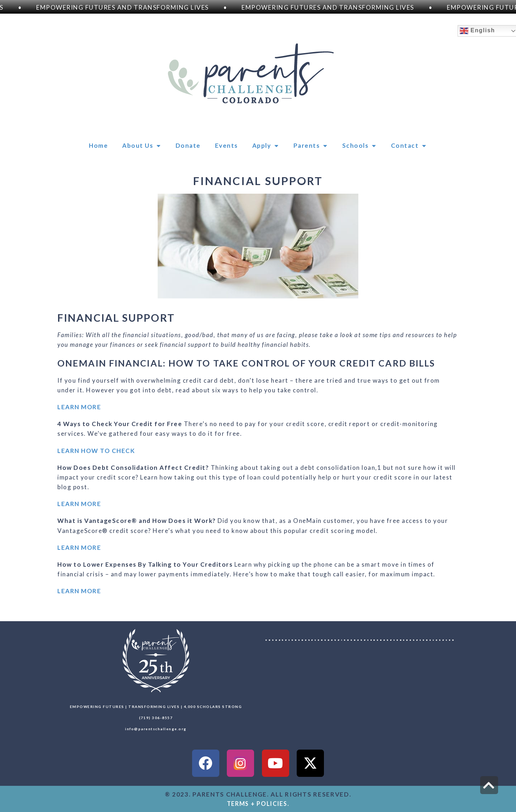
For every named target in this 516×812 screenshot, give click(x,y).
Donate (188, 145)
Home (98, 145)
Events (226, 145)
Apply (266, 146)
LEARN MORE (79, 407)
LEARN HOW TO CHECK (96, 451)
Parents (311, 146)
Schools (359, 146)
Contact (409, 146)
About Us (142, 146)
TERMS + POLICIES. (258, 804)
